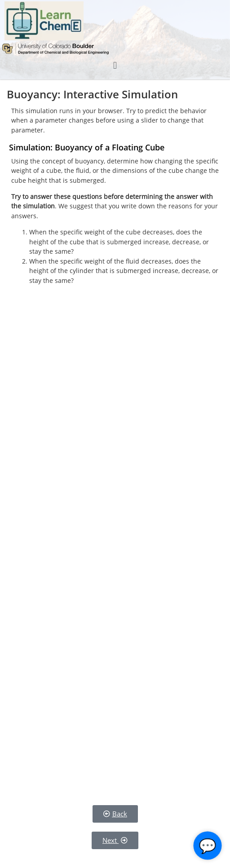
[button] (115, 65)
